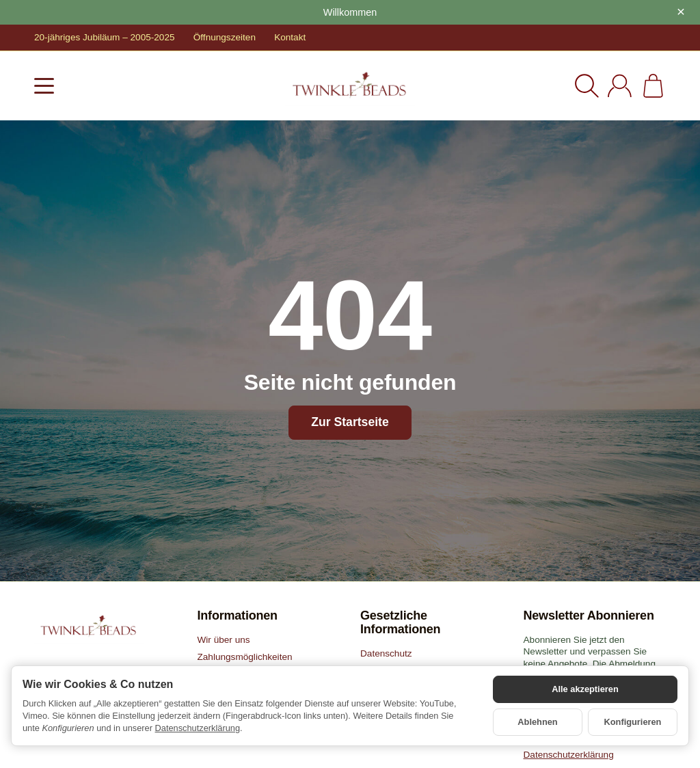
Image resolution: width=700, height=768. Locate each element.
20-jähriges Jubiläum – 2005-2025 (105, 37)
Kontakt (290, 37)
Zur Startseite (350, 422)
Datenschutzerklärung (198, 728)
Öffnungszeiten (225, 37)
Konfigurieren (633, 722)
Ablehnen (537, 722)
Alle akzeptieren (585, 689)
